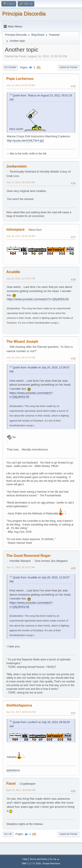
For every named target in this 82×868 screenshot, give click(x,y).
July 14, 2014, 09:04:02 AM (21, 182)
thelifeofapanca (19, 705)
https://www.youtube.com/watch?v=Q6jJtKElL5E (38, 299)
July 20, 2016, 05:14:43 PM (21, 358)
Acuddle (13, 272)
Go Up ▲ (54, 859)
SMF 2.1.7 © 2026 (31, 863)
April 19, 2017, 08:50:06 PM (21, 712)
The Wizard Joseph (22, 342)
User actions (68, 67)
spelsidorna (13, 770)
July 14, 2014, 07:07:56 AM (21, 85)
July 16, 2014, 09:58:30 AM (21, 236)
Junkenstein (17, 166)
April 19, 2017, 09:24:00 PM (21, 790)
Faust (11, 783)
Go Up (8, 834)
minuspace (16, 229)
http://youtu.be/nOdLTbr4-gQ (25, 140)
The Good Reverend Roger (29, 556)
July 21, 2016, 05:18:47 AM (21, 567)
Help (25, 859)
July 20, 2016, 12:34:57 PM (21, 279)
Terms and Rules (39, 859)
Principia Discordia (24, 14)
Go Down (10, 67)
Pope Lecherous (20, 79)
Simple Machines (51, 863)
